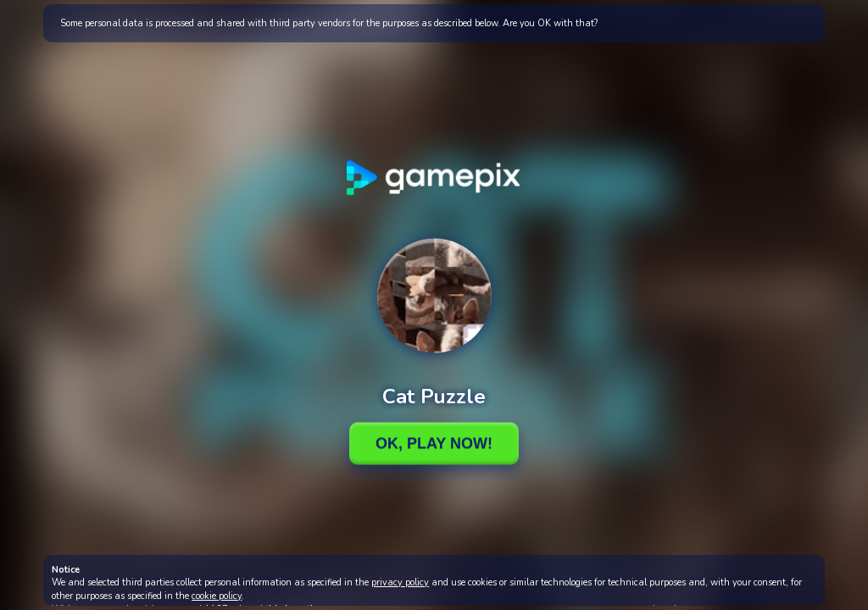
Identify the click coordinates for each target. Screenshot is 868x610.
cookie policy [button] (217, 596)
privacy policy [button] (400, 582)
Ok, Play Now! (434, 443)
